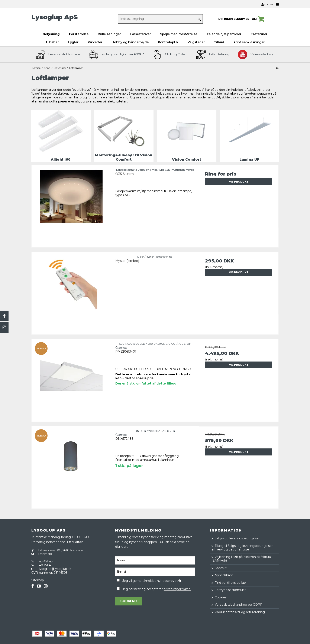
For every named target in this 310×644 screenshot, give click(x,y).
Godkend (129, 601)
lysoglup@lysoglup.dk (55, 569)
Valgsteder (196, 42)
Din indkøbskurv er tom (242, 19)
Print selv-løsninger (249, 42)
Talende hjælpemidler (224, 34)
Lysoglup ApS (55, 17)
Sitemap (38, 580)
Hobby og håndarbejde (130, 42)
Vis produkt (239, 182)
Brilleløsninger (109, 34)
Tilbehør (52, 42)
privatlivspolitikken (177, 589)
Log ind (268, 4)
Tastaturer (259, 34)
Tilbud (219, 42)
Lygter (73, 42)
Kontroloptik (168, 42)
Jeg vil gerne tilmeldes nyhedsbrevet (159, 580)
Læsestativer (141, 34)
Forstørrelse (79, 34)
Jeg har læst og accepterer (156, 589)
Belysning (51, 34)
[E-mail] (155, 572)
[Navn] (155, 560)
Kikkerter (95, 42)
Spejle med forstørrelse (179, 34)
